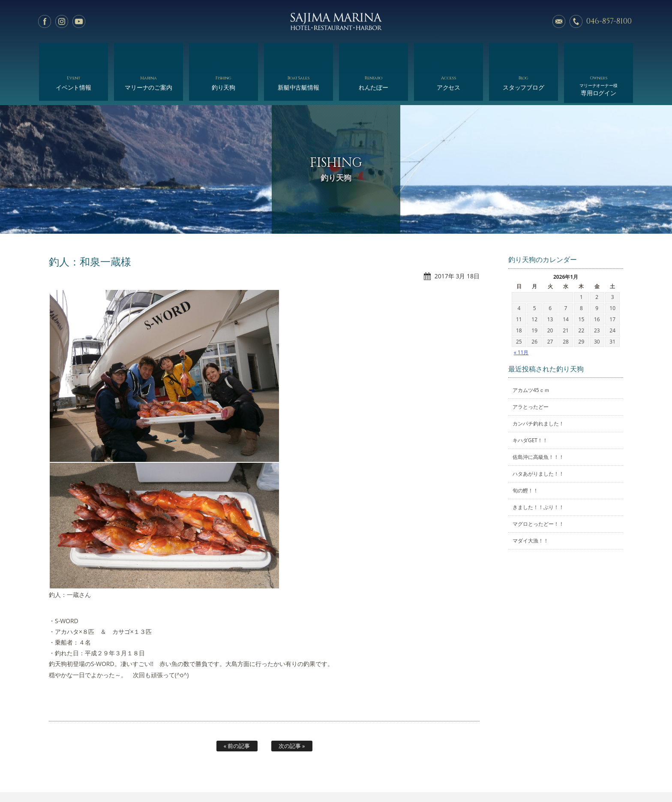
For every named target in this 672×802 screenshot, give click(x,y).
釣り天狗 (223, 55)
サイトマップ (482, 775)
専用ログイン (598, 57)
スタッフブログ (523, 55)
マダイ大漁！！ (531, 508)
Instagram (62, 21)
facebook (45, 21)
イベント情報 (73, 55)
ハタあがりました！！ (538, 442)
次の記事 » (292, 713)
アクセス (448, 55)
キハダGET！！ (530, 408)
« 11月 (521, 320)
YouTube (79, 21)
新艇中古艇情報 (298, 55)
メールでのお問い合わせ (559, 21)
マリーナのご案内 (148, 55)
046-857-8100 (609, 21)
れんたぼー (373, 55)
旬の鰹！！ (525, 458)
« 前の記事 (237, 713)
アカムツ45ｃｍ (531, 358)
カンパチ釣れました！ (538, 391)
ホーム (121, 775)
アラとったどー (531, 375)
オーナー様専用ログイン (536, 775)
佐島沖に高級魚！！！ (538, 425)
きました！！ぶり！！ (538, 475)
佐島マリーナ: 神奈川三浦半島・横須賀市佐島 (336, 21)
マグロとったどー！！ (538, 492)
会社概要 (364, 775)
